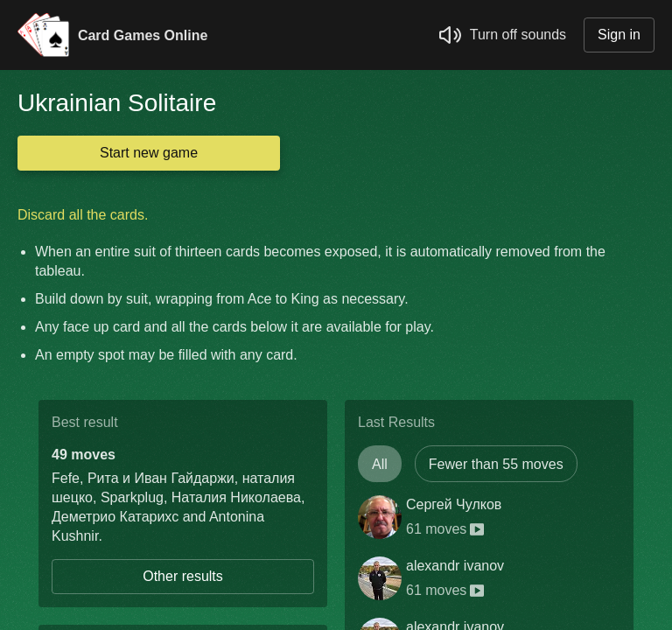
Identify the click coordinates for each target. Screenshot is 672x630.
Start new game (149, 153)
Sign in (619, 35)
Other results (183, 576)
